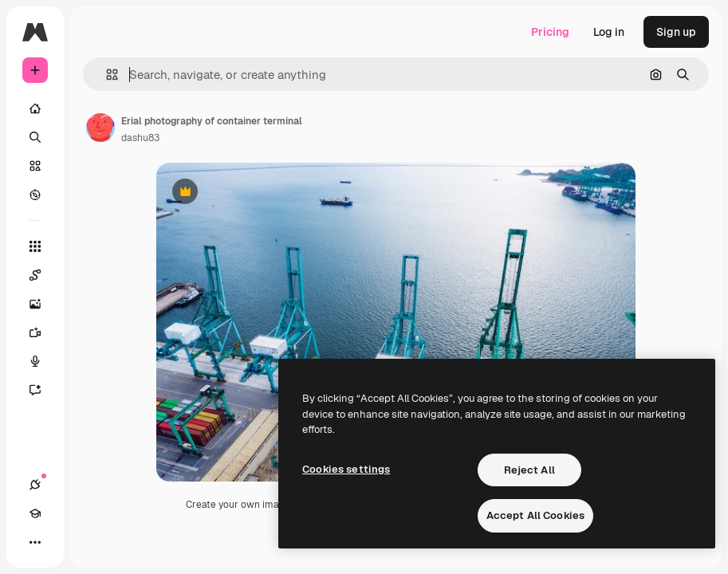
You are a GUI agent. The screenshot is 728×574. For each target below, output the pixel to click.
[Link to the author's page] (100, 128)
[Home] (35, 108)
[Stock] (35, 166)
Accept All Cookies (535, 515)
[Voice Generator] (43, 361)
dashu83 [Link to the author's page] (140, 138)
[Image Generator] (43, 304)
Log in (609, 32)
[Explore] (35, 195)
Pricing (550, 32)
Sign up (676, 32)
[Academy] (35, 513)
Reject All (529, 470)
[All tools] (35, 246)
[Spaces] (43, 275)
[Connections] (35, 485)
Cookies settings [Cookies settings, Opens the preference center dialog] (346, 469)
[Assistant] (43, 390)
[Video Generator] (43, 332)
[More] (35, 542)
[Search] (35, 137)
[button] (106, 75)
